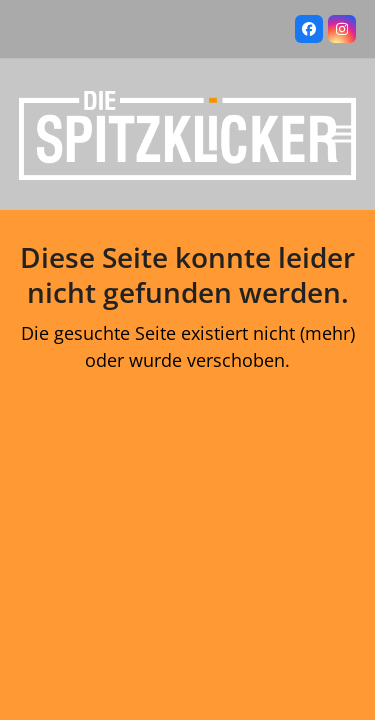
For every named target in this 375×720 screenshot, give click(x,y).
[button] (345, 134)
